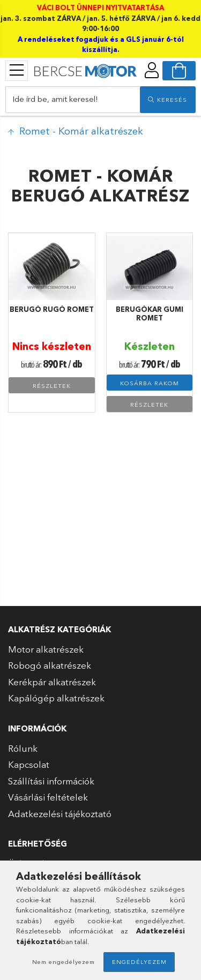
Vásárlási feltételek (48, 797)
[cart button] (179, 71)
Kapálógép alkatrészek (56, 698)
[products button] (17, 70)
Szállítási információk (51, 781)
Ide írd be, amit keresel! (55, 99)
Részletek (52, 386)
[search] (168, 100)
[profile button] (152, 70)
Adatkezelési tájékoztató (60, 814)
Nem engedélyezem (64, 962)
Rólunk (23, 748)
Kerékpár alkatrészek (52, 682)
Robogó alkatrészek (50, 665)
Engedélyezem (139, 962)
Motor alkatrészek (46, 649)
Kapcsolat (29, 764)
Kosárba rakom (150, 383)
